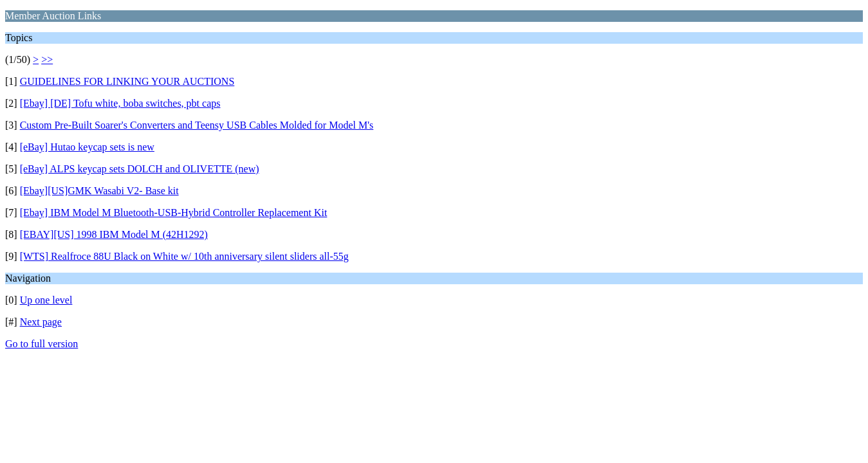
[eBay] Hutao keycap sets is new (87, 147)
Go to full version (42, 344)
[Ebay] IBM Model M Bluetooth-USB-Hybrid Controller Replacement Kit (174, 213)
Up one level (46, 300)
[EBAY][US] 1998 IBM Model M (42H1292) (114, 234)
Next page (41, 322)
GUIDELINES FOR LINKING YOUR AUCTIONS (127, 81)
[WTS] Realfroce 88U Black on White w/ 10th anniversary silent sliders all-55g (184, 256)
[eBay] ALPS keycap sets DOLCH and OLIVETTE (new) (140, 169)
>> (47, 59)
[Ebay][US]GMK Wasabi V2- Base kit (99, 191)
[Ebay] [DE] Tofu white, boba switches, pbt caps (120, 103)
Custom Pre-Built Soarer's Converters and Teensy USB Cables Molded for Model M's (197, 125)
